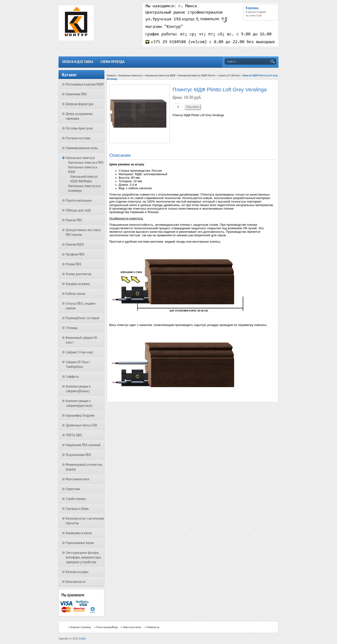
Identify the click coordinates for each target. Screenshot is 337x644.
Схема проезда (112, 62)
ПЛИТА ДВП (74, 435)
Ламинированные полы (82, 148)
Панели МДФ (75, 244)
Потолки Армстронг (79, 128)
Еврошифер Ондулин (80, 415)
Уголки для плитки (79, 274)
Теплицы (72, 328)
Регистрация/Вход (107, 627)
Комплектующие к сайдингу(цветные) (79, 403)
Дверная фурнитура (80, 104)
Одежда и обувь (77, 508)
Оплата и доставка (78, 62)
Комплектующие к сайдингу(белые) (78, 389)
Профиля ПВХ (75, 254)
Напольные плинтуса (80, 158)
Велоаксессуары (77, 572)
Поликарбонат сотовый (82, 318)
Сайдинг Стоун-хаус (79, 352)
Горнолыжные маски (80, 543)
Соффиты (72, 376)
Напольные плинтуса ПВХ (86, 162)
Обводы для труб (78, 210)
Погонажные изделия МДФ (85, 84)
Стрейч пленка (76, 499)
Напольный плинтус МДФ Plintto (197, 75)
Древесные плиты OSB (81, 425)
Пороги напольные (79, 200)
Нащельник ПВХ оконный (83, 445)
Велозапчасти (76, 581)
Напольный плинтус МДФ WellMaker (84, 179)
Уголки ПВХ (73, 264)
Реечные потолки (78, 138)
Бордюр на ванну (78, 284)
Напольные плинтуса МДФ (160, 75)
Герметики (73, 489)
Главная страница (81, 627)
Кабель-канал (75, 293)
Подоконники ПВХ (78, 455)
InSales (82, 638)
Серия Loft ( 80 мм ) (229, 75)
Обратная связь (132, 627)
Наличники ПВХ (76, 94)
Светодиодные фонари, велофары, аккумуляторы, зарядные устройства (84, 557)
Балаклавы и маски (79, 533)
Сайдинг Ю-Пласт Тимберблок (78, 364)
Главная (111, 75)
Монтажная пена (77, 479)
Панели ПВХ (74, 220)
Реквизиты (153, 627)
